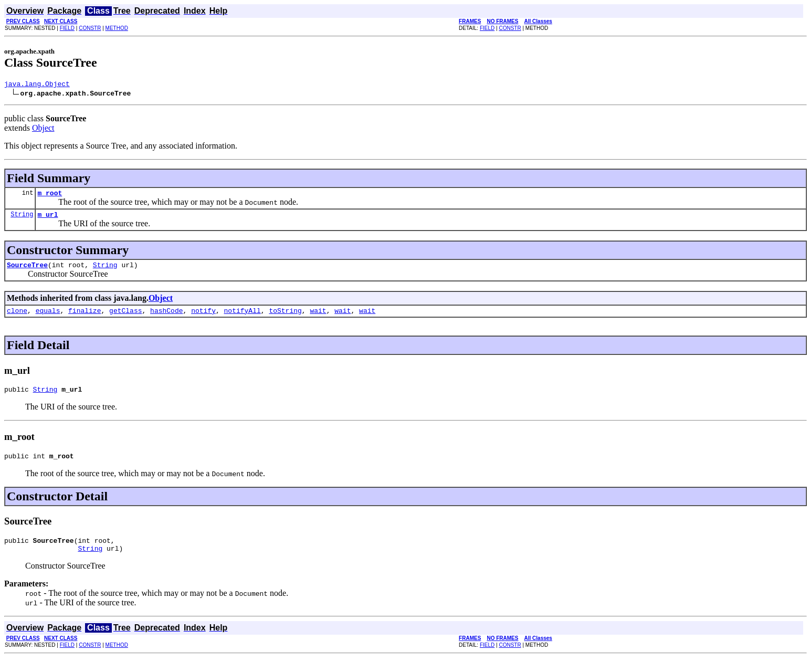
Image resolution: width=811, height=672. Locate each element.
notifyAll (243, 318)
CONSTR (90, 28)
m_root (50, 196)
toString (285, 318)
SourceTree (27, 271)
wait (318, 318)
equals (48, 318)
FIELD (67, 28)
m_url (48, 219)
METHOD (117, 28)
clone (17, 318)
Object (43, 129)
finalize (85, 318)
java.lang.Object (37, 85)
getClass (125, 318)
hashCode (166, 318)
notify (203, 318)
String (22, 219)
